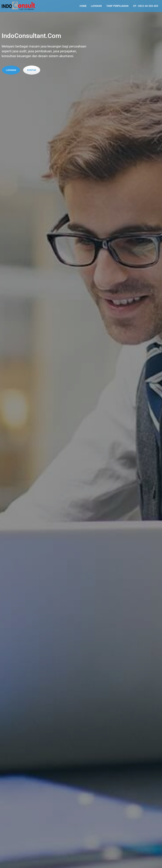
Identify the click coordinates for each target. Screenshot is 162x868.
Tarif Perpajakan (117, 6)
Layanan (96, 6)
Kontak (32, 70)
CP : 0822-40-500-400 (146, 6)
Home (83, 6)
